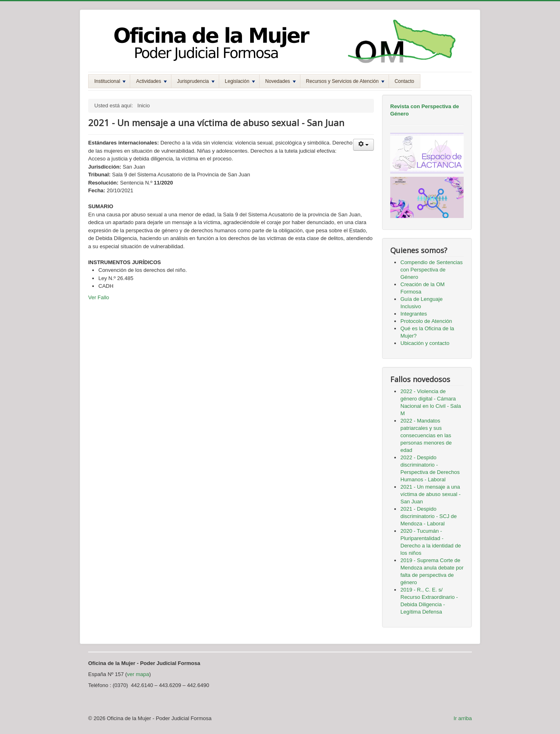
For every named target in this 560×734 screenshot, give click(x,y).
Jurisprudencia (196, 81)
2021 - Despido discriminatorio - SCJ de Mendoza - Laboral (429, 516)
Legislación (240, 81)
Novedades (281, 81)
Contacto (404, 81)
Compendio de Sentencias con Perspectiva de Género (432, 270)
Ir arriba (463, 718)
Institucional (110, 81)
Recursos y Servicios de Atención (345, 81)
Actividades (151, 81)
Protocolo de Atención (426, 321)
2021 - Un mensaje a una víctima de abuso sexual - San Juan (430, 494)
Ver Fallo (99, 297)
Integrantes (414, 314)
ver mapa (138, 674)
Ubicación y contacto (425, 343)
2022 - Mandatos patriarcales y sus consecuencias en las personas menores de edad (426, 435)
